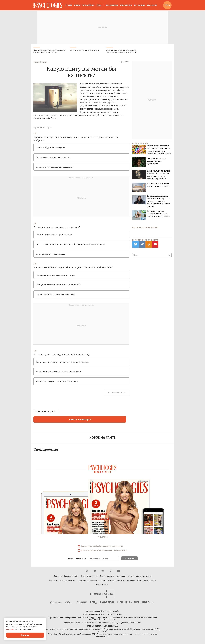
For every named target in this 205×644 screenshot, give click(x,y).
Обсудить (124, 62)
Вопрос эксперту (107, 576)
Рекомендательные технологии (122, 581)
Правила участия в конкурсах (139, 576)
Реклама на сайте (72, 576)
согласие (89, 546)
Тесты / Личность (40, 62)
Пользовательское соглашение (62, 581)
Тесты (167, 5)
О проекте (58, 576)
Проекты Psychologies (147, 581)
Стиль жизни (126, 5)
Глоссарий (152, 5)
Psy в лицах (140, 5)
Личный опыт (112, 5)
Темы (99, 5)
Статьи (77, 5)
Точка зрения (88, 5)
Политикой (87, 551)
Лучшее (69, 5)
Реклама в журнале (89, 576)
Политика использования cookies (92, 581)
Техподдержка (101, 585)
